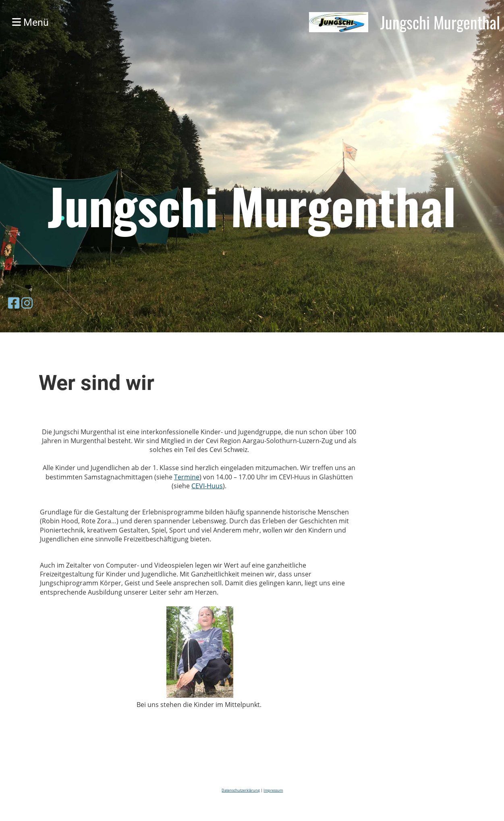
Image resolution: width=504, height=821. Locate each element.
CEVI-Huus (207, 486)
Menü (30, 22)
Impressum (273, 790)
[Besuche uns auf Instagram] (27, 303)
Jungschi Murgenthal (440, 22)
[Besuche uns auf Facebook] (14, 303)
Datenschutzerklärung (241, 790)
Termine (187, 477)
